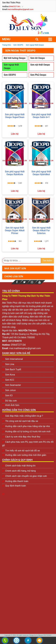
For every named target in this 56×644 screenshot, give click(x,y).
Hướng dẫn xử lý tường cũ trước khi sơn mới (28, 431)
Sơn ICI (9, 395)
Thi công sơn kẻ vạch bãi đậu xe (22, 421)
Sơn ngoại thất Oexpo (11, 66)
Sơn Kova (10, 375)
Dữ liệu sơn (11, 401)
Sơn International (14, 359)
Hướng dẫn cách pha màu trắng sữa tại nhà (27, 426)
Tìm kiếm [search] (47, 261)
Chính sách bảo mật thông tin (20, 466)
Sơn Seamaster (13, 385)
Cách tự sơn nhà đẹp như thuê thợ (23, 437)
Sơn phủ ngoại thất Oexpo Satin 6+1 (41, 116)
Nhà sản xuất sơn (15, 268)
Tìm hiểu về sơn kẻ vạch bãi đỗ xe (22, 451)
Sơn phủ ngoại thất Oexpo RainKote (15, 173)
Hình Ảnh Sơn (12, 405)
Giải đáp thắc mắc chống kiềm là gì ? (24, 416)
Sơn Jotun (10, 390)
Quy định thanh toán (16, 486)
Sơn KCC (10, 380)
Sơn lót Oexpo (38, 58)
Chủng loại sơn (14, 276)
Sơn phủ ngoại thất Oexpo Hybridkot (41, 173)
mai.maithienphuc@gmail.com (20, 9)
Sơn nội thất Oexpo (40, 65)
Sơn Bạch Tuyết (13, 369)
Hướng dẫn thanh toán (17, 481)
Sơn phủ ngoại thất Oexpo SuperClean (15, 116)
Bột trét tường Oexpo (15, 58)
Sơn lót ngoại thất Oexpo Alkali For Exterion (41, 230)
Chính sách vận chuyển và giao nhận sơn (26, 476)
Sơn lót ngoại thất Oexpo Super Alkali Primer (15, 230)
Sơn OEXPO (10, 75)
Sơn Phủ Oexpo (38, 75)
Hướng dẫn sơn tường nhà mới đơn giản (26, 455)
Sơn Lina (10, 364)
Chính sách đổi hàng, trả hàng (20, 471)
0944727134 (14, 6)
